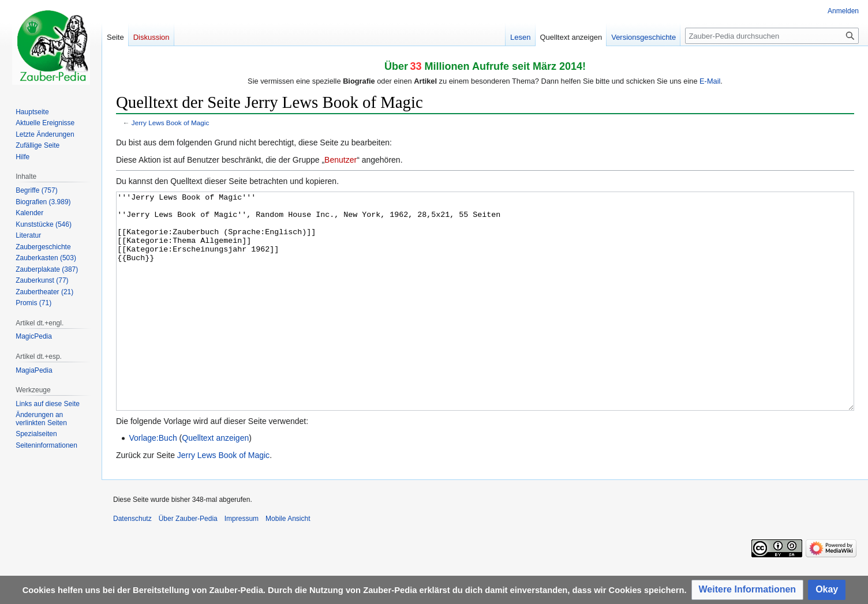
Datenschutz (132, 562)
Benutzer (341, 160)
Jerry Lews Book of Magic (171, 123)
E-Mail (710, 81)
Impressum (242, 562)
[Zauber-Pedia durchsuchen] (772, 36)
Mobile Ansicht (288, 562)
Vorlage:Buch (153, 481)
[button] (748, 590)
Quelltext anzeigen (215, 481)
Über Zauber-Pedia (188, 562)
